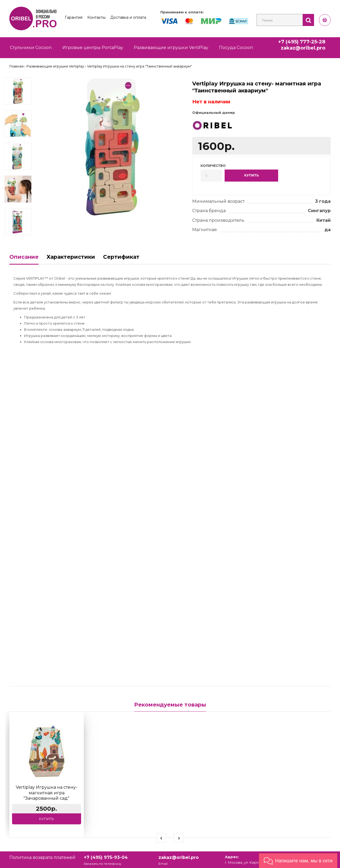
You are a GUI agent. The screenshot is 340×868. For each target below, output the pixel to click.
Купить (47, 819)
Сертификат (121, 257)
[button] (298, 861)
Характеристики (71, 257)
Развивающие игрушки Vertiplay (55, 66)
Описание (24, 257)
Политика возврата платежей (42, 857)
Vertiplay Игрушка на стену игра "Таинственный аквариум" (139, 66)
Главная (16, 66)
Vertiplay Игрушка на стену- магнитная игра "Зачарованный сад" (47, 793)
